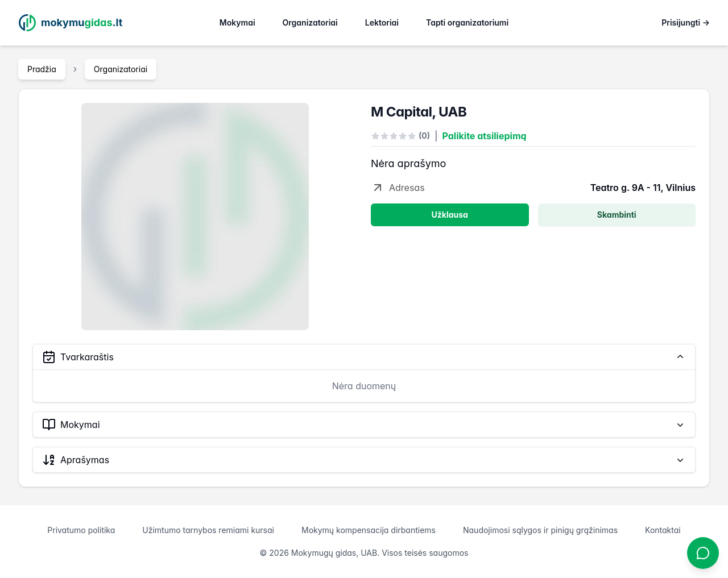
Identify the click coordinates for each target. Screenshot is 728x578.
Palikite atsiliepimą (485, 136)
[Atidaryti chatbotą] (703, 553)
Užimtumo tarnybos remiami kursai (208, 530)
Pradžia (42, 69)
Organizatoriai (310, 22)
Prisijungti (686, 22)
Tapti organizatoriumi (467, 22)
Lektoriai (382, 22)
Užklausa (450, 215)
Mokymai (237, 22)
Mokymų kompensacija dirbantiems (369, 530)
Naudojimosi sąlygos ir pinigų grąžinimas (540, 530)
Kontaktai (663, 530)
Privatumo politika (81, 530)
